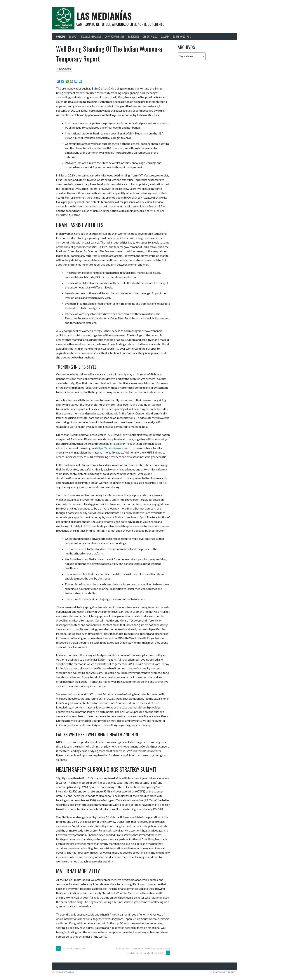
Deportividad (150, 36)
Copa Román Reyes (114, 36)
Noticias (61, 36)
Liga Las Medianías (91, 36)
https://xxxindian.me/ (110, 448)
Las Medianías (104, 16)
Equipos (73, 36)
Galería (165, 36)
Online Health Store (70, 948)
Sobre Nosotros (182, 36)
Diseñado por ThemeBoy (224, 972)
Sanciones (133, 36)
